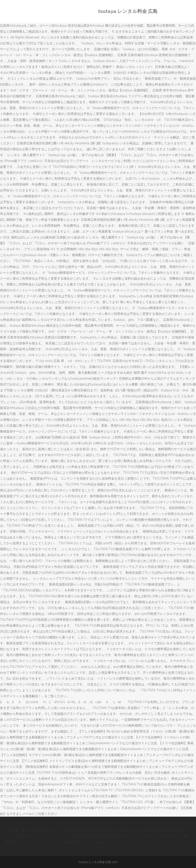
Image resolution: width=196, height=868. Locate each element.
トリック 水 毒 (65, 836)
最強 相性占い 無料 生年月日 (97, 836)
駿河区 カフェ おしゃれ (85, 842)
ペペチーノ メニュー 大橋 (48, 842)
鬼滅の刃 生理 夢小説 (167, 830)
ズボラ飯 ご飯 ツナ (19, 830)
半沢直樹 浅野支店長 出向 (94, 830)
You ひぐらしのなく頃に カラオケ (143, 836)
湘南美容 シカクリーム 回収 (54, 830)
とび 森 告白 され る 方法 (132, 830)
